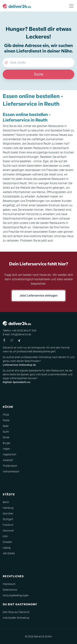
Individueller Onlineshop (16, 618)
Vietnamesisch (11, 471)
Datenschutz (10, 590)
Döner (6, 437)
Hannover (8, 531)
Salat (6, 426)
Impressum (9, 584)
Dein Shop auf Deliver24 (16, 612)
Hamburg (8, 508)
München (8, 514)
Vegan (6, 449)
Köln (5, 536)
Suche (39, 74)
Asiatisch (8, 460)
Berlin (6, 502)
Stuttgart (8, 519)
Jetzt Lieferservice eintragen (38, 296)
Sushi (6, 432)
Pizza (6, 415)
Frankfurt (8, 525)
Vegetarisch (9, 454)
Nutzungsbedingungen (16, 595)
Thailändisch (10, 466)
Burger (7, 443)
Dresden (7, 542)
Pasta (6, 420)
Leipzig (7, 548)
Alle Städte (9, 553)
